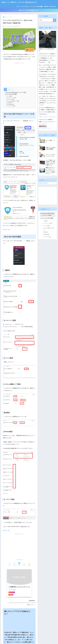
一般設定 (10, 96)
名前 (4, 587)
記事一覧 (46, 6)
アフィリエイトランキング (45, 128)
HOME (29, 637)
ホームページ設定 (13, 98)
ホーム (18, 6)
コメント (5, 568)
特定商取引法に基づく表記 (29, 640)
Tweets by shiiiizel (43, 183)
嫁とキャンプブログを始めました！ (29, 11)
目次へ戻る (7, 230)
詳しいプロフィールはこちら (48, 117)
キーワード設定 (12, 106)
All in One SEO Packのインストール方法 (16, 93)
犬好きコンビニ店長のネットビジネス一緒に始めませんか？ (25, 2)
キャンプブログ (25, 6)
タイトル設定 (11, 100)
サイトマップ (19, 640)
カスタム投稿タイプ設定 (14, 101)
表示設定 (10, 103)
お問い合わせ (53, 6)
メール (5, 594)
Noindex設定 (11, 105)
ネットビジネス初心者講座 (36, 6)
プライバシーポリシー (41, 640)
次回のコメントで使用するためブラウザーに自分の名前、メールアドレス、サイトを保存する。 (20, 607)
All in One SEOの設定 (11, 94)
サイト (5, 600)
